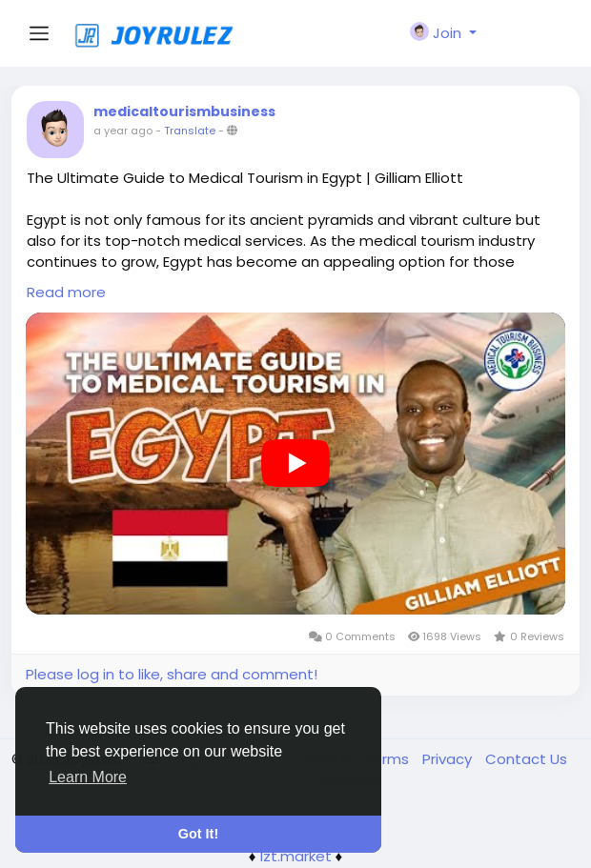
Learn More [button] (88, 777)
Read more (66, 292)
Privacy (449, 759)
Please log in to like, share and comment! (172, 674)
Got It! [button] (198, 834)
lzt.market (296, 856)
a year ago (123, 131)
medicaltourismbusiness (184, 111)
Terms (388, 759)
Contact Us (526, 759)
